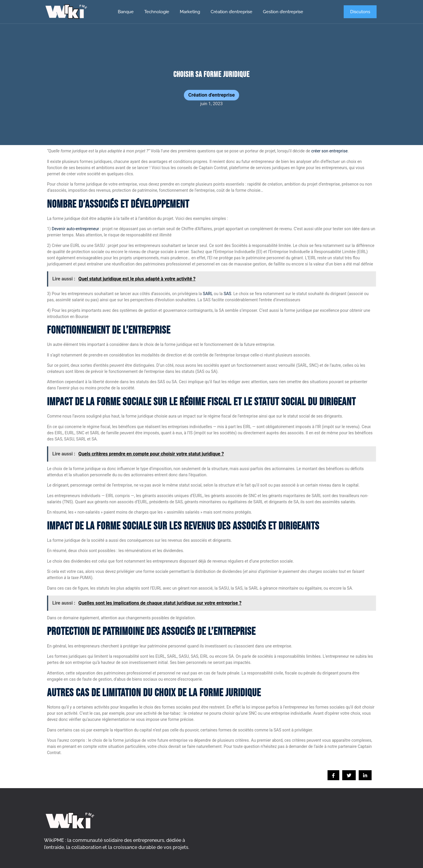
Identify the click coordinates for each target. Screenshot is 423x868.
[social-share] (333, 775)
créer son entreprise (330, 151)
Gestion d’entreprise (283, 12)
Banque (126, 12)
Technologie (157, 12)
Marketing (190, 12)
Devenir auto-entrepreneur (75, 229)
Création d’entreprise (231, 12)
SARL (208, 294)
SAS (227, 294)
